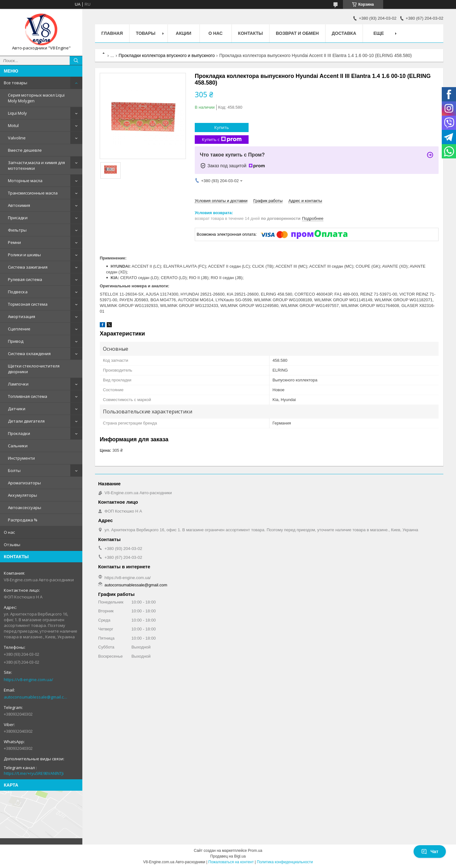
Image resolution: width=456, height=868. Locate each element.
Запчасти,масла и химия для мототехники (36, 165)
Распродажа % (23, 520)
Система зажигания (28, 267)
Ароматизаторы (24, 483)
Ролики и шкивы (24, 255)
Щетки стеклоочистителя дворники (34, 369)
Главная (112, 33)
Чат (430, 852)
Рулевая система (25, 279)
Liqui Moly (17, 113)
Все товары (16, 83)
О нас (9, 532)
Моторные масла (25, 181)
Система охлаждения (29, 354)
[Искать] (76, 61)
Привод (16, 341)
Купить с (222, 140)
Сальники (18, 446)
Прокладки (19, 433)
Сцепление (19, 329)
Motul (13, 125)
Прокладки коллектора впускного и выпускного (167, 55)
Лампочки (18, 384)
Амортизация (22, 316)
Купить (222, 127)
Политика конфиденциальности (285, 862)
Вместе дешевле (25, 150)
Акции (184, 33)
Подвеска (18, 292)
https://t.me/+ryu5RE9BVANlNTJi (34, 773)
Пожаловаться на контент (231, 862)
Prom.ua (255, 851)
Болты (14, 470)
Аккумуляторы (22, 495)
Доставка (344, 33)
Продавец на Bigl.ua (228, 856)
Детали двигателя (26, 421)
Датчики (17, 409)
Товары (146, 33)
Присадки (18, 218)
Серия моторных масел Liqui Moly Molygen (36, 98)
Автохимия (19, 205)
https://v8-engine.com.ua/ (28, 680)
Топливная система (28, 396)
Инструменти (21, 458)
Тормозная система (28, 304)
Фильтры (17, 230)
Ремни (14, 242)
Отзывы (12, 545)
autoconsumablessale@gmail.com (36, 697)
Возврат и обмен (297, 33)
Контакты (250, 33)
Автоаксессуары (25, 507)
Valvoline (17, 138)
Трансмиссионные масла (33, 193)
